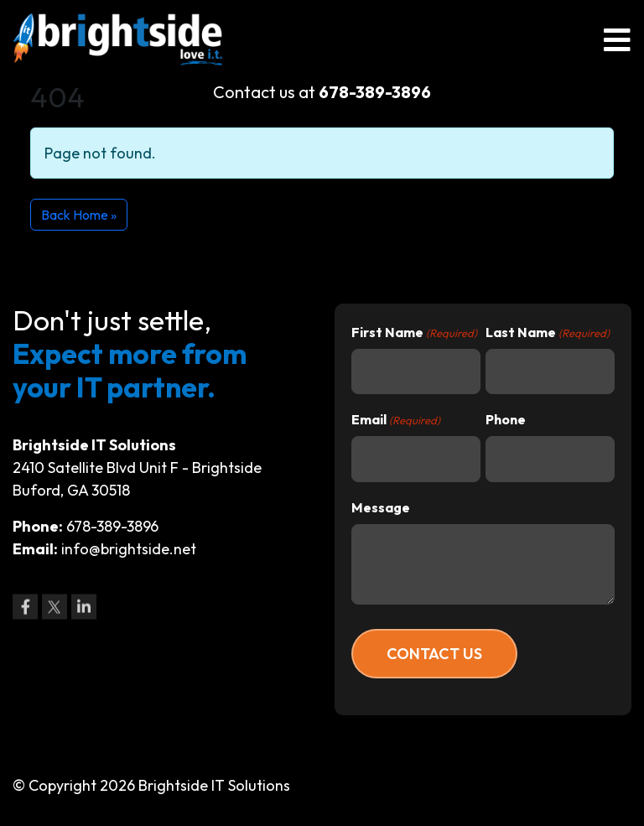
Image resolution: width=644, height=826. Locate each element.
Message (381, 507)
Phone (506, 419)
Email (396, 420)
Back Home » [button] (79, 215)
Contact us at (322, 92)
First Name (414, 333)
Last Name (548, 333)
